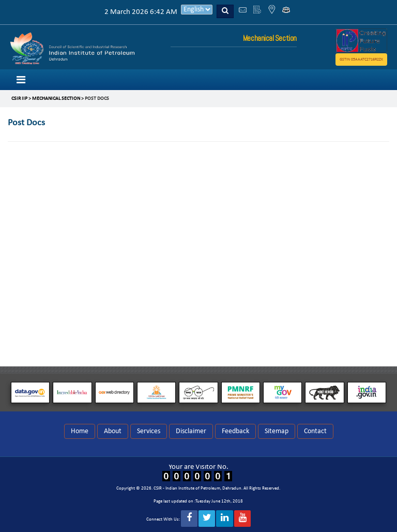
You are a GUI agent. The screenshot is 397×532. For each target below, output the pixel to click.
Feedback (235, 431)
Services (149, 431)
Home (80, 431)
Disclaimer (191, 431)
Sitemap (277, 431)
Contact (315, 431)
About (113, 431)
